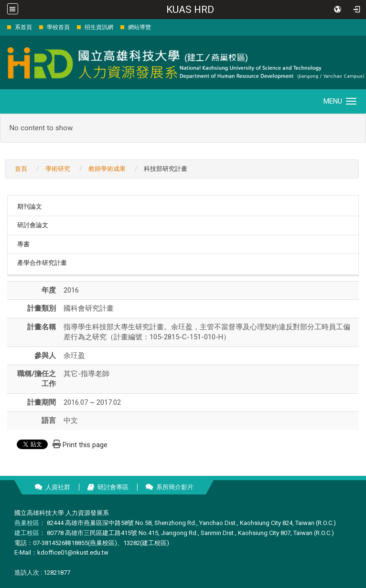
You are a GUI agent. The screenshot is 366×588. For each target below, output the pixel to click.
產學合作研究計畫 (42, 263)
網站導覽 (140, 27)
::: (2, 27)
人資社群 (58, 487)
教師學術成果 (107, 169)
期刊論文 (30, 206)
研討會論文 (33, 225)
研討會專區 (113, 487)
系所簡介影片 (175, 487)
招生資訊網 (99, 27)
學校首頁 (58, 27)
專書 (23, 244)
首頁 (21, 169)
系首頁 (23, 27)
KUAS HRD (190, 10)
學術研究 (58, 169)
